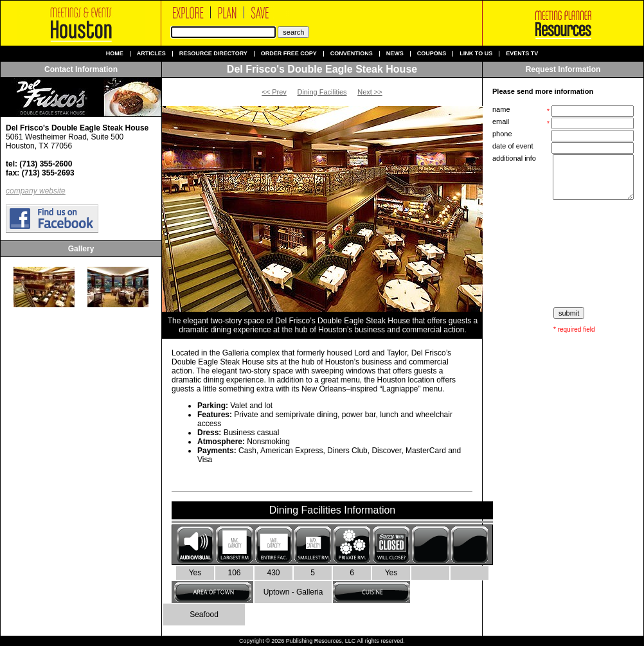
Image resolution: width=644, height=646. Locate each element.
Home (115, 54)
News (395, 54)
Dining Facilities (322, 92)
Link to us (476, 54)
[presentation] (564, 254)
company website (36, 191)
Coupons (432, 54)
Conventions (352, 54)
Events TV (522, 54)
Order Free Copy (289, 54)
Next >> (370, 92)
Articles (151, 54)
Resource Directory (213, 54)
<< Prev (274, 92)
